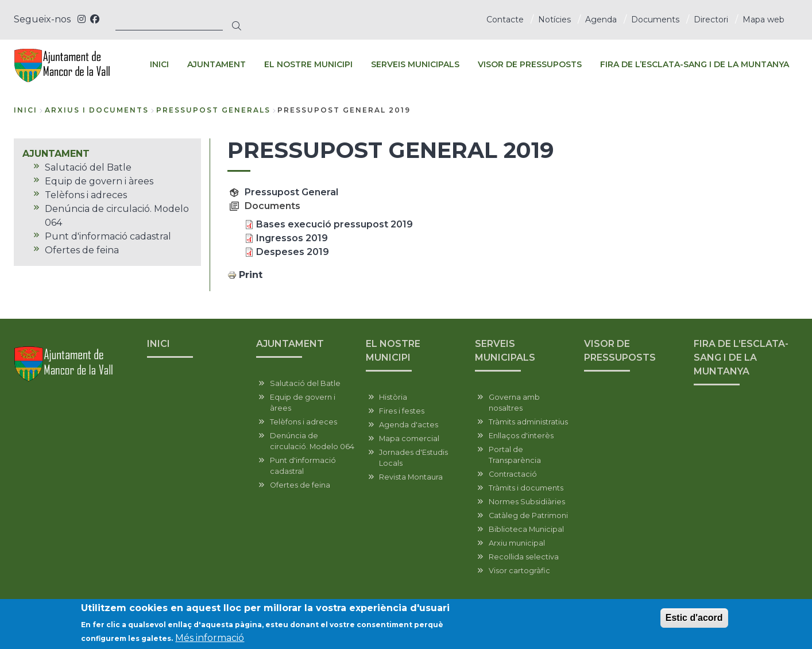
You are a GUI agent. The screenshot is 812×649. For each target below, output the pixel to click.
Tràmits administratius (528, 422)
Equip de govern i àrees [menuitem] (99, 181)
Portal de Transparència (515, 455)
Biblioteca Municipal (526, 529)
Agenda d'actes (409, 425)
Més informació (210, 639)
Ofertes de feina (300, 485)
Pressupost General (291, 192)
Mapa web (763, 20)
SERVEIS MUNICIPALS (505, 351)
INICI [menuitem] (159, 64)
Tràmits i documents (526, 488)
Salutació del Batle (305, 383)
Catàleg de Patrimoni (528, 515)
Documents (655, 20)
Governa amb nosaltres (514, 403)
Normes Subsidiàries (527, 502)
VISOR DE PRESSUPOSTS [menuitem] (530, 64)
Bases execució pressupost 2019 (335, 224)
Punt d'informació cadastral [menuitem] (108, 236)
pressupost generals (213, 110)
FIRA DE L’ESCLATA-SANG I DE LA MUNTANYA (741, 358)
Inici (26, 110)
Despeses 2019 (293, 252)
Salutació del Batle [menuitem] (88, 167)
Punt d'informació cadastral (303, 466)
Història (393, 397)
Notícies (554, 20)
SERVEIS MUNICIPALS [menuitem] (415, 64)
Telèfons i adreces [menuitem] (86, 195)
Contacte (505, 20)
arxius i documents (97, 110)
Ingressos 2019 (292, 238)
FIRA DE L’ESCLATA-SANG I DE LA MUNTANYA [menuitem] (695, 64)
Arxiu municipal (517, 543)
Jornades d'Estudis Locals (413, 458)
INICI (158, 344)
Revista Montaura (411, 477)
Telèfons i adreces (303, 422)
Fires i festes (402, 411)
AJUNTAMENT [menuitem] (216, 64)
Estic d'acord (694, 619)
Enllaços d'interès (521, 436)
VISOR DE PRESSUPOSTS (620, 351)
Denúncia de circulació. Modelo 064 (312, 441)
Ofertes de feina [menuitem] (82, 250)
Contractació (513, 474)
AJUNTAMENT (290, 344)
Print (251, 275)
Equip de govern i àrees (303, 403)
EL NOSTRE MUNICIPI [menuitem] (308, 64)
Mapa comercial (409, 439)
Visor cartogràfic (519, 571)
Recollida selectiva (524, 557)
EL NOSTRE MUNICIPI (393, 351)
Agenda (601, 20)
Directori (711, 20)
